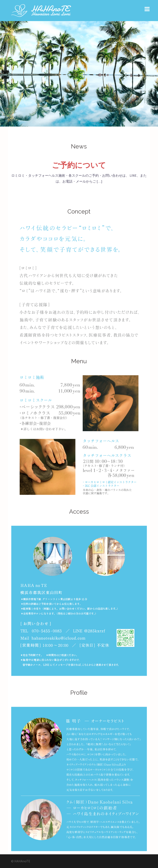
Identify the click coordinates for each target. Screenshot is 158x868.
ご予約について (79, 165)
